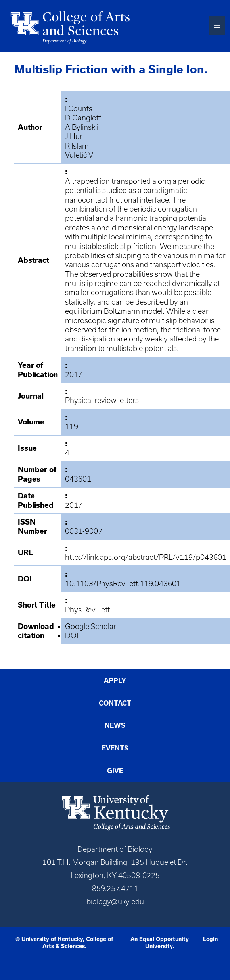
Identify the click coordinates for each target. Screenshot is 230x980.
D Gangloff (83, 118)
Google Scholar (91, 626)
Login (210, 939)
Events (115, 748)
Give (115, 771)
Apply (115, 681)
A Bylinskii (82, 127)
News (115, 725)
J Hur (74, 136)
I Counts (79, 109)
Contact (115, 703)
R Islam (77, 146)
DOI (72, 636)
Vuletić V (79, 155)
